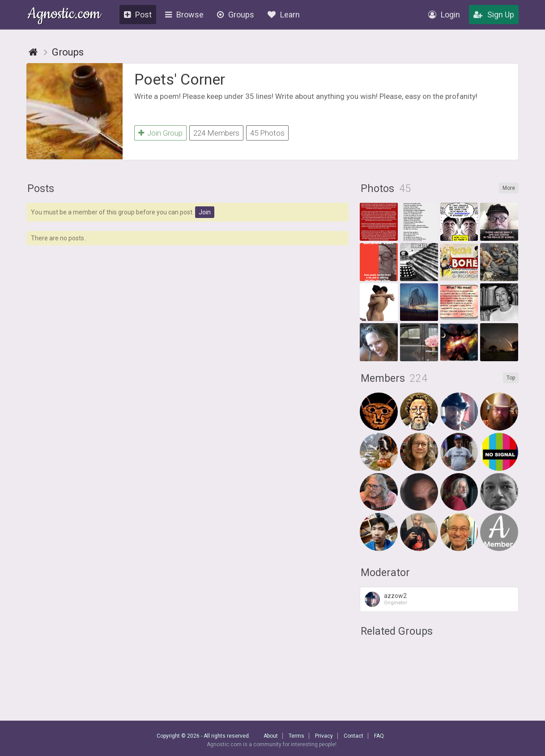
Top (511, 378)
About (271, 736)
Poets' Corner (180, 79)
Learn (284, 15)
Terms (296, 736)
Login (444, 15)
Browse (184, 15)
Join (205, 212)
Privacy (324, 736)
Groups (236, 15)
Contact (353, 736)
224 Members (216, 133)
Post (138, 15)
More (509, 188)
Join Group (160, 133)
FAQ (379, 736)
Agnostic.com (64, 15)
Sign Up (494, 15)
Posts (41, 189)
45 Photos (267, 133)
